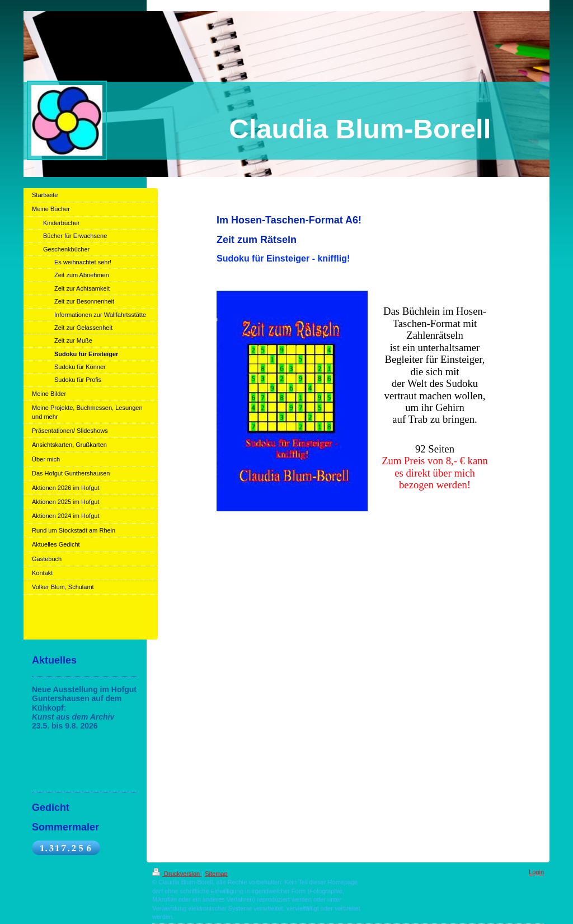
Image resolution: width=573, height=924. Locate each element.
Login (536, 872)
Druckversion (177, 874)
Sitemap (216, 874)
